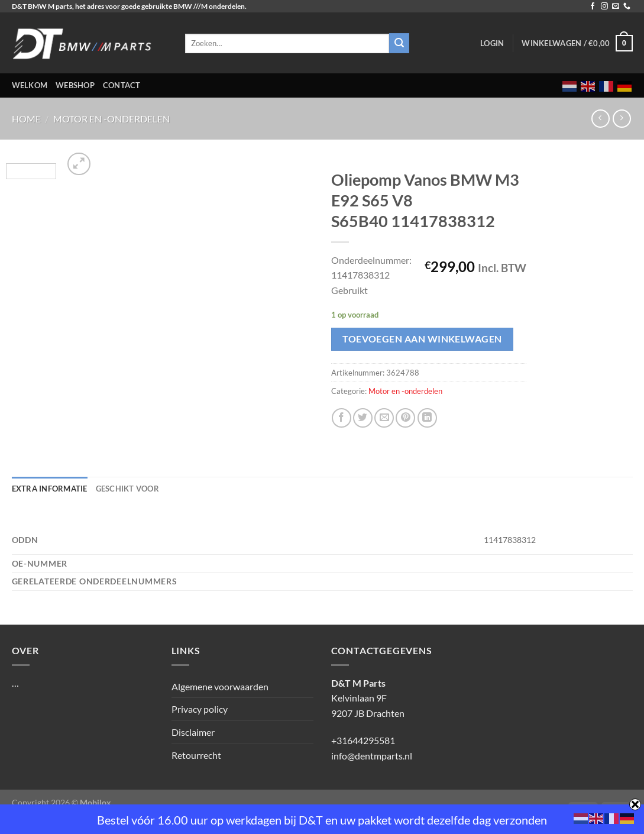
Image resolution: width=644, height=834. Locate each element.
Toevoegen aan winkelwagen (422, 339)
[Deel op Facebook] (342, 418)
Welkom (30, 85)
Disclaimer (193, 732)
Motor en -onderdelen (111, 119)
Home (26, 119)
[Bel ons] (627, 7)
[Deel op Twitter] (363, 418)
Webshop (75, 85)
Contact (122, 85)
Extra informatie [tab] (50, 489)
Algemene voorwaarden (220, 686)
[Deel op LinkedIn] (427, 418)
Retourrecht (196, 755)
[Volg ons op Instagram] (604, 7)
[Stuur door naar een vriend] (384, 418)
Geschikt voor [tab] (127, 489)
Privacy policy (200, 709)
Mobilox (96, 802)
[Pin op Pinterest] (405, 418)
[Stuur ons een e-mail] (616, 7)
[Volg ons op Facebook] (593, 7)
